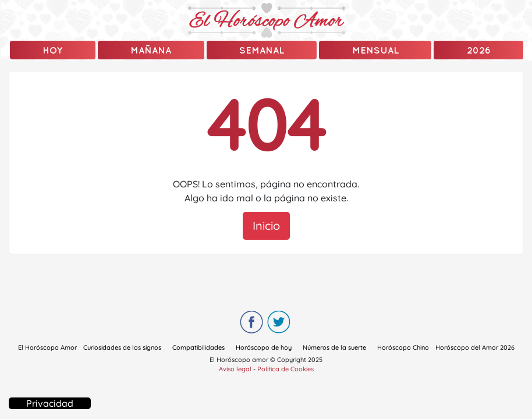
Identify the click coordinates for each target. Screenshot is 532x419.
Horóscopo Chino (403, 347)
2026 (479, 50)
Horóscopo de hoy (264, 347)
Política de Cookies (285, 369)
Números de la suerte (334, 347)
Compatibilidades (198, 347)
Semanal (262, 50)
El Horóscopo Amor (47, 347)
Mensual (375, 50)
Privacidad (50, 403)
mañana (151, 50)
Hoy (52, 50)
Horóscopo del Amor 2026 (475, 347)
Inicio (266, 226)
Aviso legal (235, 369)
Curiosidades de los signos (122, 347)
